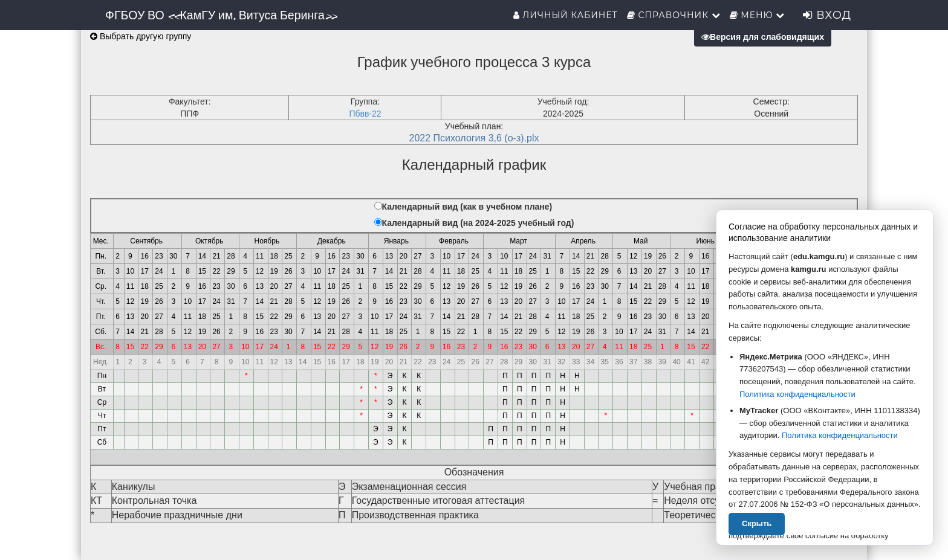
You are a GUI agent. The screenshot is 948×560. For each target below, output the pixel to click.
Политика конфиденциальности (797, 394)
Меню (758, 15)
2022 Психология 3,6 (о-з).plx (474, 138)
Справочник (674, 15)
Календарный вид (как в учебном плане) (467, 207)
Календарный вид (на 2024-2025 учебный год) (478, 223)
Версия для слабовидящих (763, 37)
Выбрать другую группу (141, 36)
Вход (827, 15)
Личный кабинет (566, 15)
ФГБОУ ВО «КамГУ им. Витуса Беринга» (221, 15)
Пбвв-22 (365, 114)
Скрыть (757, 523)
